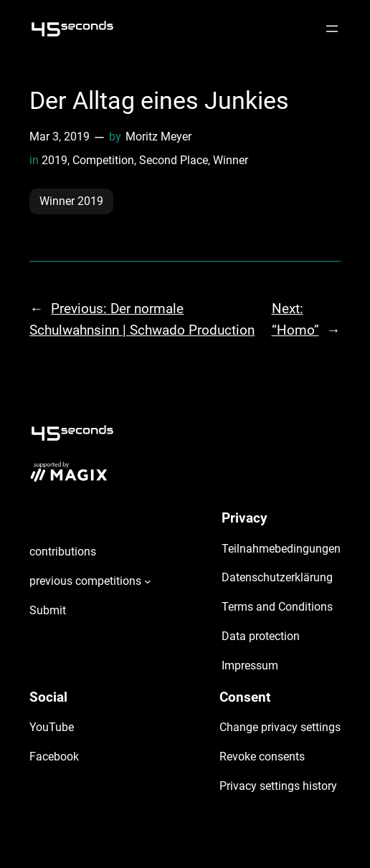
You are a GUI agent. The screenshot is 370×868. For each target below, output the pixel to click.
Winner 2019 (71, 201)
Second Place (174, 160)
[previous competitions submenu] (148, 581)
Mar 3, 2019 (60, 137)
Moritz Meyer (158, 137)
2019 (54, 160)
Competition (103, 160)
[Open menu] (332, 29)
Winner (231, 160)
